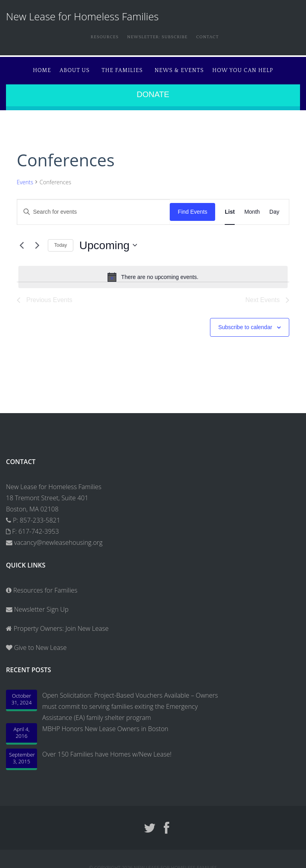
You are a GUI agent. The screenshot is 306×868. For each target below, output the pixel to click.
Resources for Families (42, 587)
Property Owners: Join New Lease (61, 625)
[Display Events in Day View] (274, 209)
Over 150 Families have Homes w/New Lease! (107, 751)
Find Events (192, 209)
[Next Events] (37, 242)
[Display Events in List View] (230, 209)
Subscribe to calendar (245, 324)
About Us (62, 68)
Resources (96, 37)
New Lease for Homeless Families (82, 17)
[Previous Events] (22, 242)
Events (25, 179)
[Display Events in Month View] (252, 209)
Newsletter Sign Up (37, 606)
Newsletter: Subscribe (156, 37)
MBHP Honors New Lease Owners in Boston (105, 726)
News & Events (183, 68)
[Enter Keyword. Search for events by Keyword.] (93, 209)
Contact (213, 37)
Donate (153, 91)
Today (61, 242)
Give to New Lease (39, 644)
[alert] (153, 274)
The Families (118, 68)
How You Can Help (250, 68)
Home (27, 68)
